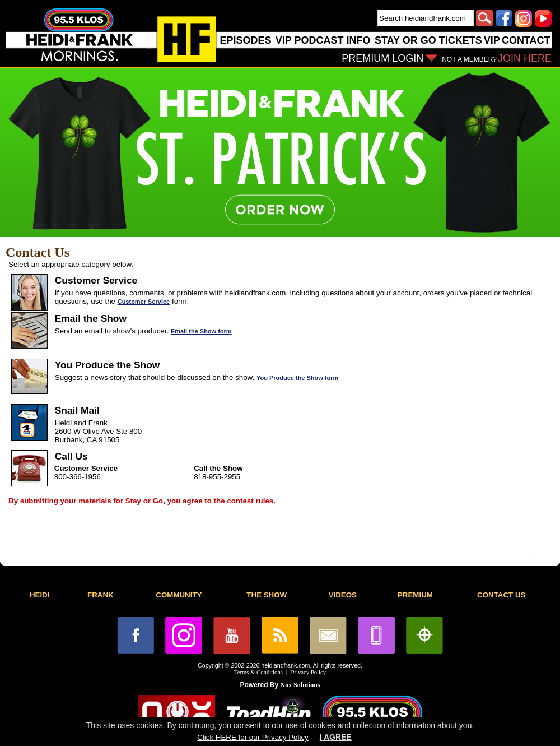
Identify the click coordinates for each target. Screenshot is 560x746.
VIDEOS (343, 595)
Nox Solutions (300, 685)
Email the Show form (201, 331)
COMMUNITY (179, 595)
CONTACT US (501, 595)
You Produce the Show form (297, 378)
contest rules (250, 501)
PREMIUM (415, 595)
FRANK (101, 595)
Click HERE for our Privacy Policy (253, 737)
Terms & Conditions (258, 672)
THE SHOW (267, 595)
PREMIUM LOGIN (382, 58)
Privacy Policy (309, 672)
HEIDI (40, 595)
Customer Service (144, 302)
